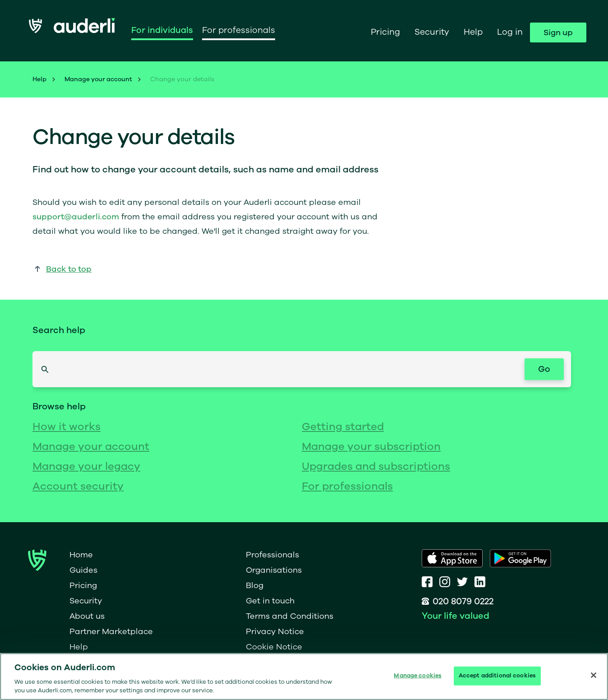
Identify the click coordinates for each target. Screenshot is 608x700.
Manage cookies (418, 676)
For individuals (162, 30)
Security (432, 32)
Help (473, 32)
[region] (304, 677)
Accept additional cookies (497, 676)
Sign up (558, 32)
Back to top (69, 269)
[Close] (594, 675)
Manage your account (98, 79)
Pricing (385, 32)
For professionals (239, 30)
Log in (510, 32)
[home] (72, 30)
